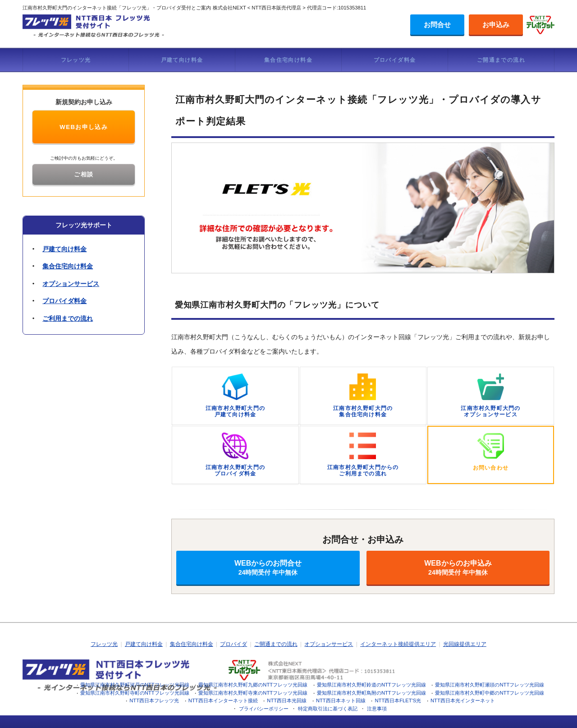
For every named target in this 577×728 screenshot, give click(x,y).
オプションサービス (71, 284)
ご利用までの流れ (68, 318)
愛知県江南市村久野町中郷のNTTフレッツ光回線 (490, 693)
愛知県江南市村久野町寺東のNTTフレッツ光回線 (253, 693)
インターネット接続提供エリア (398, 644)
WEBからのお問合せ (268, 568)
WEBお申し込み (84, 127)
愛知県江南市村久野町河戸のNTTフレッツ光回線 (135, 685)
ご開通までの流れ (501, 60)
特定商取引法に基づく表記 (328, 709)
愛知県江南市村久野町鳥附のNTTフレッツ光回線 (371, 693)
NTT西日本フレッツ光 (154, 700)
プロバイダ (234, 644)
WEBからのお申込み (458, 568)
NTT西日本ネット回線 (341, 700)
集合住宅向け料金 (288, 60)
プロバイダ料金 (395, 60)
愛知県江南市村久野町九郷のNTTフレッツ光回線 (253, 685)
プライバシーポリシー (264, 709)
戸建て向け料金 (182, 60)
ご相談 (84, 174)
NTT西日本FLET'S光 (398, 700)
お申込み (496, 25)
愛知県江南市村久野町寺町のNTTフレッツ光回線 (135, 693)
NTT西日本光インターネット (463, 700)
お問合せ (437, 25)
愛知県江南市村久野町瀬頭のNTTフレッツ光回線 (490, 685)
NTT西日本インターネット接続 (223, 700)
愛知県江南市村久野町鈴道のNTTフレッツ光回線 (371, 685)
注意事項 (377, 709)
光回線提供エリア (465, 644)
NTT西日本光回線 (287, 700)
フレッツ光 (76, 60)
